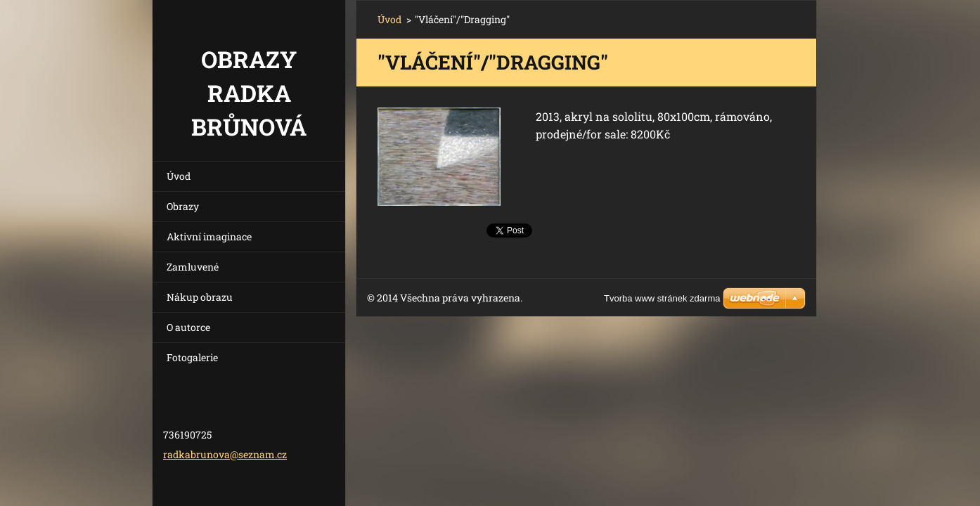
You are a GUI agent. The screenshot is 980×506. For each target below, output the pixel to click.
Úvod (179, 176)
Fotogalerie (192, 357)
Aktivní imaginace (209, 236)
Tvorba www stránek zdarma (662, 298)
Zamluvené (193, 267)
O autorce (188, 327)
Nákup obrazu (200, 297)
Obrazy (183, 206)
